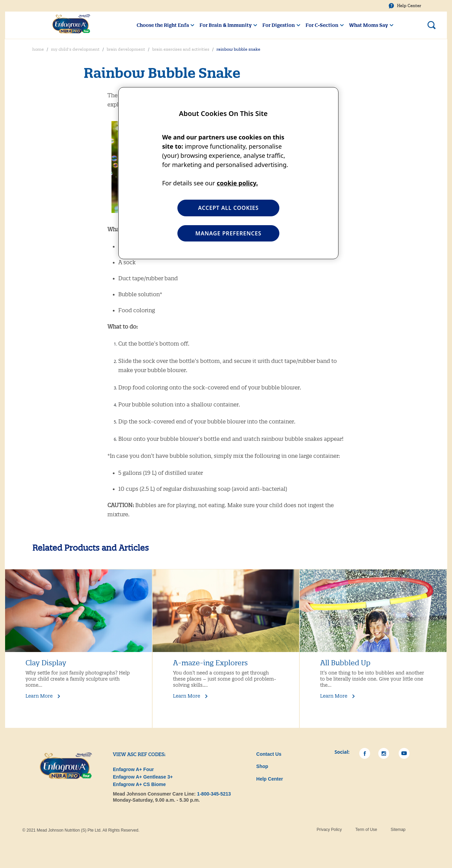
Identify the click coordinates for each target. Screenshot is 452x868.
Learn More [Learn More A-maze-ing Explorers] (187, 696)
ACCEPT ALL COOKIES (228, 208)
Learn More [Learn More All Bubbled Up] (334, 696)
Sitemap (398, 830)
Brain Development (126, 49)
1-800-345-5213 (214, 794)
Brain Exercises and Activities (181, 49)
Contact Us (269, 754)
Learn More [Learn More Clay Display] (39, 696)
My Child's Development (75, 49)
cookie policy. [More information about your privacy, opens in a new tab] (237, 183)
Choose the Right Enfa (163, 25)
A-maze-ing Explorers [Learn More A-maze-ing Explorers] (210, 663)
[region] (228, 173)
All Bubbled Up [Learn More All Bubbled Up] (345, 663)
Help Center (409, 6)
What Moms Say (369, 25)
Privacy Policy (329, 830)
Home (38, 49)
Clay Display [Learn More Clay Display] (46, 663)
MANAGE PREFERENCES (228, 233)
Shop (262, 766)
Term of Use (366, 830)
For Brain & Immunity (226, 25)
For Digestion (279, 25)
